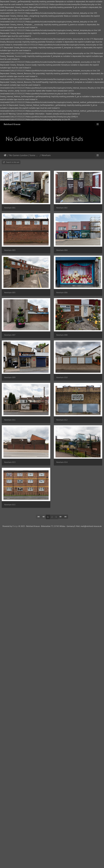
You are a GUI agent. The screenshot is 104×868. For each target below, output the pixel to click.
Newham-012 (62, 420)
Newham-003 (10, 250)
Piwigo (15, 526)
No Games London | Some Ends (24, 155)
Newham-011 (10, 420)
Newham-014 (62, 462)
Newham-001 (10, 208)
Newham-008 (62, 335)
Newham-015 (10, 505)
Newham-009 (10, 377)
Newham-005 (10, 293)
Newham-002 (62, 208)
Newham (46, 155)
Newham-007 (10, 335)
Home (5, 155)
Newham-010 (62, 377)
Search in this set (11, 162)
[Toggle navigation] (98, 124)
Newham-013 (10, 462)
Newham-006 (62, 293)
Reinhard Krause (12, 124)
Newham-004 (62, 250)
